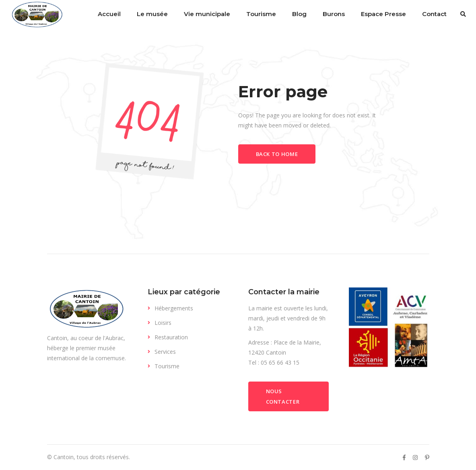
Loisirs (163, 323)
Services (165, 352)
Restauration (171, 337)
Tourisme (167, 366)
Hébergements (174, 308)
